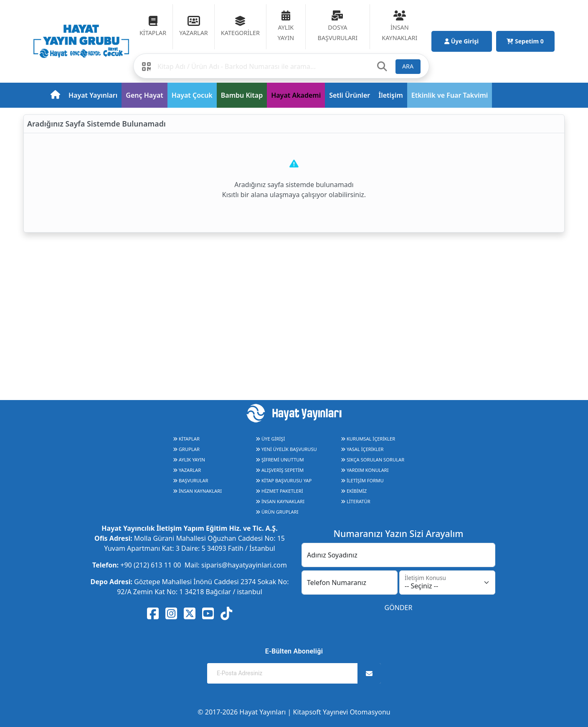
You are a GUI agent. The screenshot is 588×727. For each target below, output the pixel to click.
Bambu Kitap (242, 95)
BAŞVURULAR (190, 480)
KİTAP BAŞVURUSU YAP (284, 480)
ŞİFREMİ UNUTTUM (280, 460)
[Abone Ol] (369, 673)
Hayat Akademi (296, 95)
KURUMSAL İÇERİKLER (368, 439)
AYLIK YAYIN (189, 460)
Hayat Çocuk (192, 95)
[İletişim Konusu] (447, 583)
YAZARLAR (187, 470)
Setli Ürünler (350, 95)
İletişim (391, 95)
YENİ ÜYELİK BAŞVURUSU (286, 449)
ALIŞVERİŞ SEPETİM (280, 470)
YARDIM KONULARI (365, 470)
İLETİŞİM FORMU (362, 480)
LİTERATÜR (356, 501)
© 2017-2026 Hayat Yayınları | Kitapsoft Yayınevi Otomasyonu (294, 712)
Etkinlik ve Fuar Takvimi (450, 95)
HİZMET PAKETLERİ (279, 491)
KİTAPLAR (186, 439)
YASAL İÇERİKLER (362, 449)
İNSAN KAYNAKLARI (197, 491)
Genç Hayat (144, 95)
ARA (408, 66)
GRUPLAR (186, 449)
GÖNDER (399, 608)
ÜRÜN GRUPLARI (277, 512)
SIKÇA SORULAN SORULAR (373, 460)
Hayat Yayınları (93, 95)
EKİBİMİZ (354, 491)
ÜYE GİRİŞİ (270, 439)
